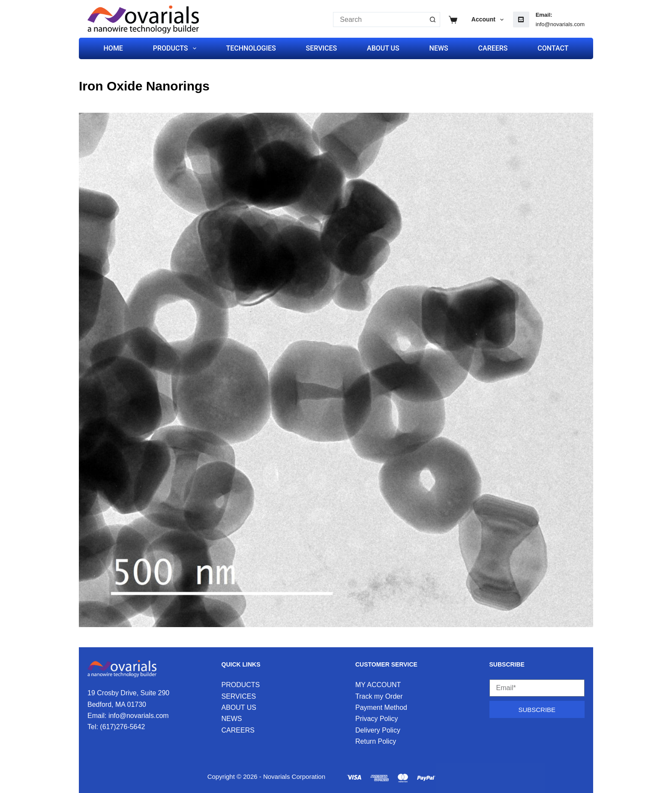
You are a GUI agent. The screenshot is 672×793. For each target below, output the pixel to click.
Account (489, 20)
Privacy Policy (377, 719)
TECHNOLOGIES (251, 48)
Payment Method (381, 707)
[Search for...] (379, 20)
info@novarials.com (560, 24)
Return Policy (376, 741)
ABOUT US (383, 48)
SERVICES (322, 48)
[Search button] (433, 20)
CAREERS (493, 48)
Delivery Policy (378, 730)
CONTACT (553, 48)
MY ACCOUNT (378, 685)
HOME (113, 48)
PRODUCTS (176, 48)
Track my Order (379, 696)
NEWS (439, 48)
